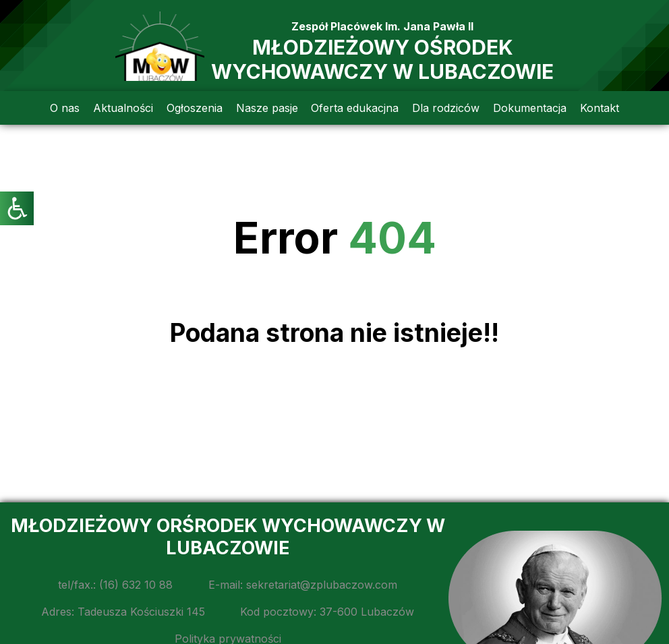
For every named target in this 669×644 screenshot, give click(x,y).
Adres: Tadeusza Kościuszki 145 (123, 612)
